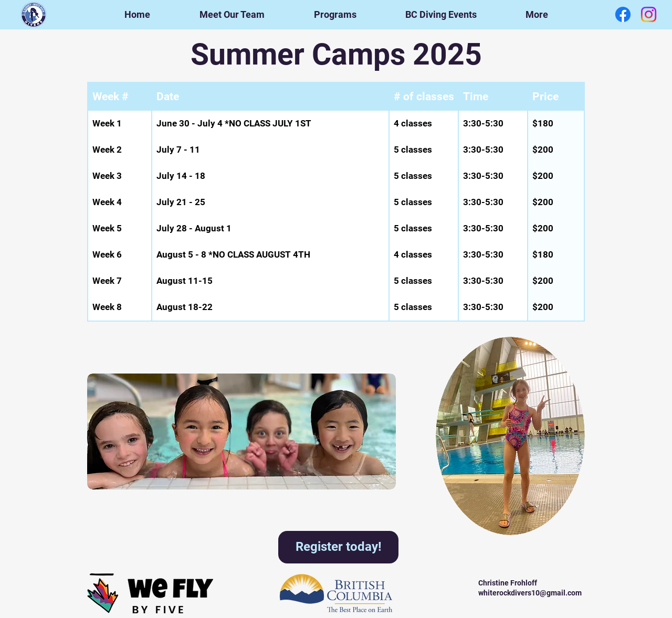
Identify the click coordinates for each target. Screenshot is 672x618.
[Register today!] (338, 547)
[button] (335, 15)
